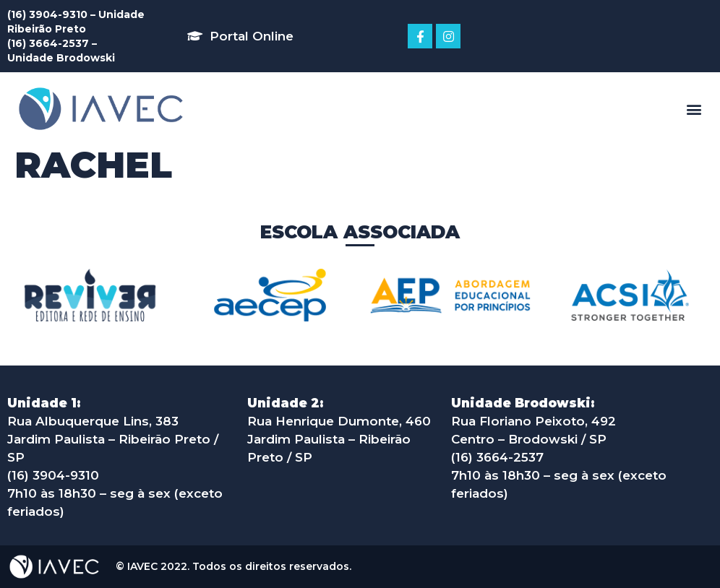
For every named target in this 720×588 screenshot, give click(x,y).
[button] (240, 36)
